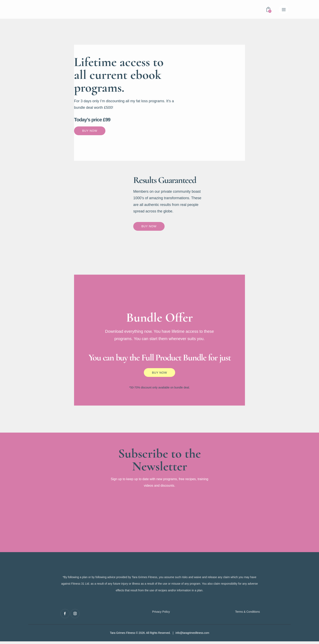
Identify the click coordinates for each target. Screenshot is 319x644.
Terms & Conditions (247, 614)
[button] (283, 9)
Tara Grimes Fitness (122, 636)
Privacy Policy (161, 614)
